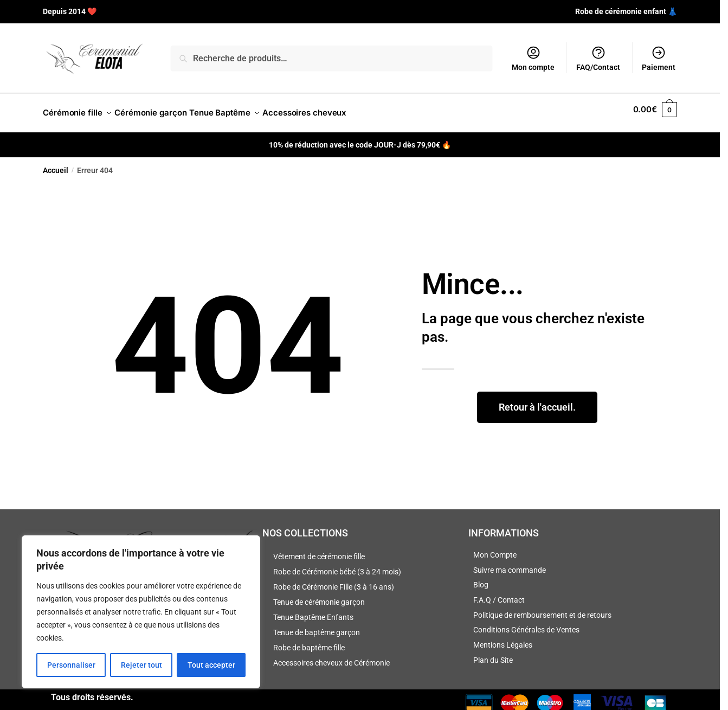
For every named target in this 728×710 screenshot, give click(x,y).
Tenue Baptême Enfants (313, 611)
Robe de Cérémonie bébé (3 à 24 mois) (337, 565)
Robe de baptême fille (309, 641)
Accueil (56, 164)
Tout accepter (211, 665)
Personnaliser (71, 665)
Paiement (659, 58)
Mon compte (533, 58)
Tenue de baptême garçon (317, 626)
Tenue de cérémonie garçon (319, 596)
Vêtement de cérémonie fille (319, 550)
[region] (141, 612)
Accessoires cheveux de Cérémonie (331, 656)
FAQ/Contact (598, 58)
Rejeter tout (141, 665)
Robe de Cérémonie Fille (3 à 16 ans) (334, 580)
